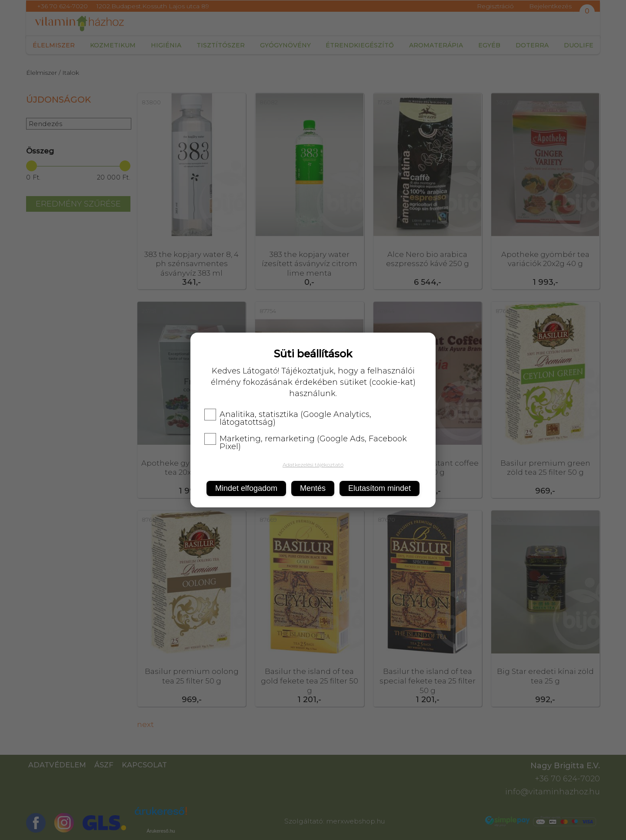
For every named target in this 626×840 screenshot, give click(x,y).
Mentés (313, 488)
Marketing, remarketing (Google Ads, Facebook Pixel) (306, 443)
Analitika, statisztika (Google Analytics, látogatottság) (288, 418)
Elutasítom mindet (380, 488)
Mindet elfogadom (246, 488)
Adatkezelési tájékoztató (313, 465)
